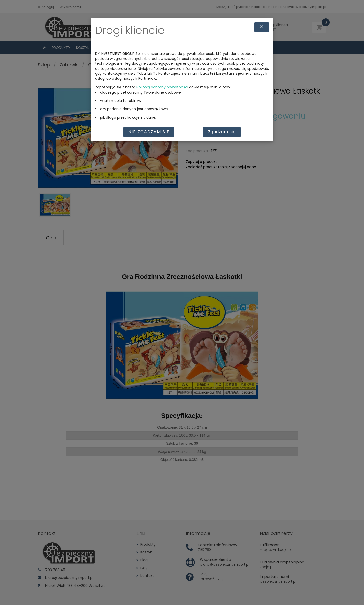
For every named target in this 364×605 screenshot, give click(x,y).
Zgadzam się (222, 132)
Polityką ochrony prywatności (162, 87)
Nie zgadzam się (149, 132)
